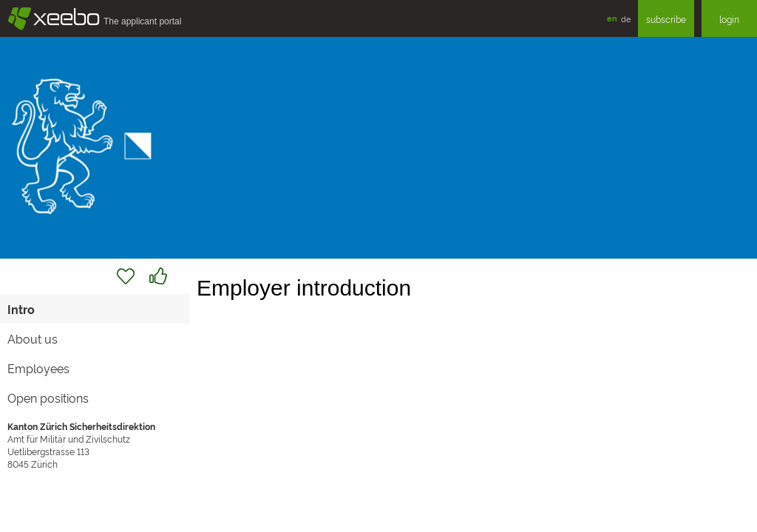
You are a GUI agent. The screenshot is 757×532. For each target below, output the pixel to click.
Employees (38, 368)
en (612, 18)
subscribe (666, 19)
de (626, 18)
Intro (21, 309)
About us (33, 338)
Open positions (48, 398)
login (729, 19)
